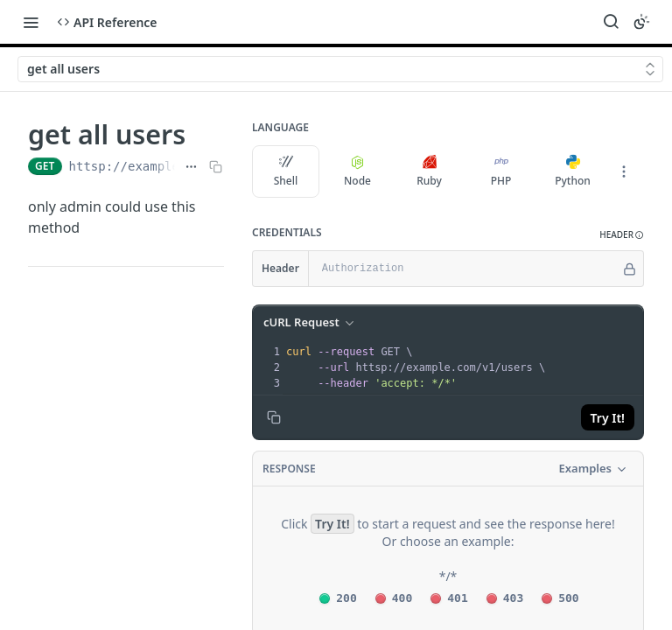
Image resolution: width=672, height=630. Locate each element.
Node (357, 171)
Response (289, 469)
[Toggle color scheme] (641, 22)
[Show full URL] (191, 166)
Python (573, 171)
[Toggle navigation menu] (31, 22)
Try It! (608, 418)
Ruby (429, 171)
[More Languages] (624, 171)
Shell (286, 171)
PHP (501, 171)
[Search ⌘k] (611, 22)
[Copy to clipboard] (274, 417)
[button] (622, 235)
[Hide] (630, 269)
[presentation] (463, 367)
